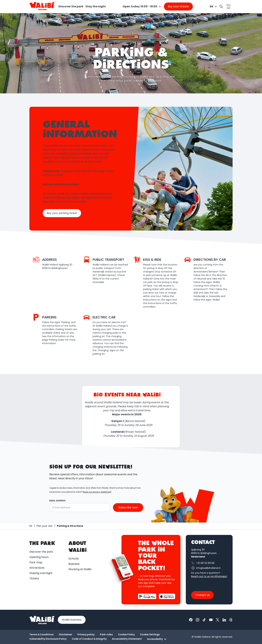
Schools (74, 559)
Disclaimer (66, 634)
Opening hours (39, 557)
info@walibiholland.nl (206, 568)
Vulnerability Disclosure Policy (48, 639)
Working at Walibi (80, 569)
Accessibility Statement (127, 639)
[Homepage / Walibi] (31, 526)
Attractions (37, 568)
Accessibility (157, 639)
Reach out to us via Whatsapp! (209, 576)
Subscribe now (128, 507)
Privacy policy (86, 634)
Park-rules (106, 634)
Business (74, 564)
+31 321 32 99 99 (203, 563)
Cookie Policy (126, 634)
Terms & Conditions (42, 634)
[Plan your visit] (45, 526)
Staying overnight (41, 573)
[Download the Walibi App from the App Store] (167, 596)
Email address (57, 501)
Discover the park (71, 6)
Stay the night (96, 6)
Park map (36, 562)
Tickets (34, 578)
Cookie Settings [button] (150, 634)
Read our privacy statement (97, 492)
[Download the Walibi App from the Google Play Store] (147, 596)
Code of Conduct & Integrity (89, 639)
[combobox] (142, 7)
